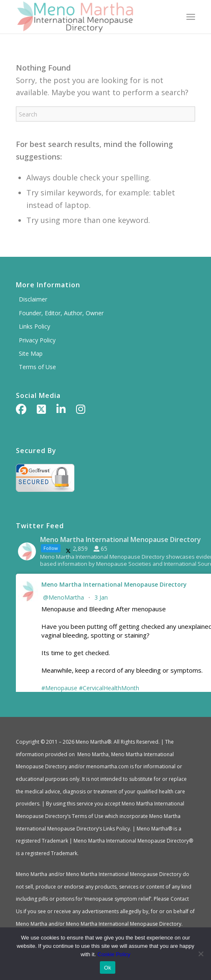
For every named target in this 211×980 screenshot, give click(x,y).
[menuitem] (191, 17)
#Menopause (59, 688)
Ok (108, 968)
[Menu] (191, 17)
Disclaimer (33, 299)
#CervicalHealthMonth (109, 688)
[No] (201, 954)
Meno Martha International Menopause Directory (114, 584)
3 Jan (102, 597)
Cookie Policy (114, 954)
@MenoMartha (64, 597)
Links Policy (34, 326)
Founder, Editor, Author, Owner (61, 313)
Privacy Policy (37, 340)
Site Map (31, 353)
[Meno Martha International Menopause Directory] (88, 17)
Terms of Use (37, 367)
